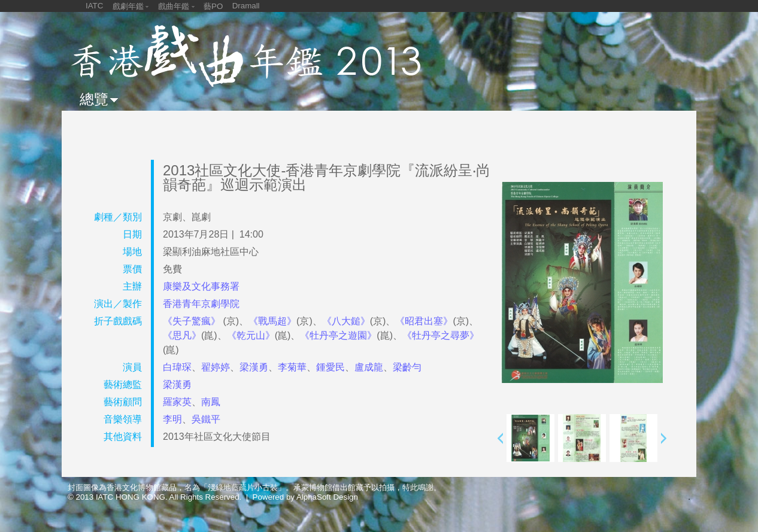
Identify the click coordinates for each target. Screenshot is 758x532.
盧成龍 (369, 367)
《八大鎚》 (346, 321)
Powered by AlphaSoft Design (305, 497)
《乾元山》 (251, 335)
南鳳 (211, 402)
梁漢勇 (254, 367)
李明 (172, 419)
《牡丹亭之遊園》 (338, 335)
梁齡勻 (407, 367)
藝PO (213, 6)
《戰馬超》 (272, 321)
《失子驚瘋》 (193, 321)
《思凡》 (182, 335)
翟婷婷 (216, 367)
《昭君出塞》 (424, 321)
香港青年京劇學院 (201, 304)
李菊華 (292, 367)
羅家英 (177, 402)
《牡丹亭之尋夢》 (441, 335)
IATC (94, 6)
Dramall (246, 6)
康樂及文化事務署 (201, 286)
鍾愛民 (331, 367)
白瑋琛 (177, 367)
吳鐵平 (206, 419)
